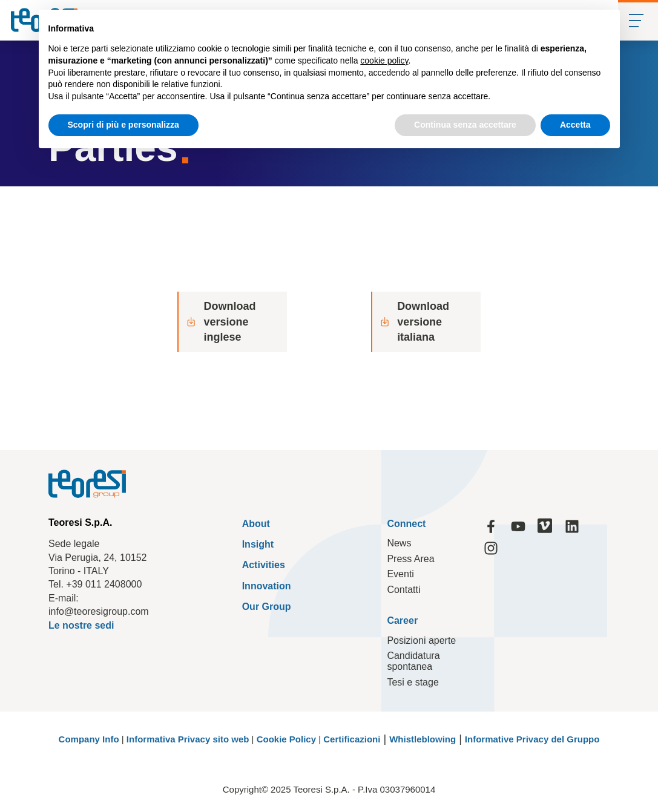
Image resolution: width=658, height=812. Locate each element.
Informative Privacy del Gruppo (532, 739)
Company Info (89, 739)
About (256, 524)
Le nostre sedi (81, 625)
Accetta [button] (575, 125)
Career (402, 621)
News (399, 543)
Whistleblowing (423, 739)
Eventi (400, 574)
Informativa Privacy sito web (188, 739)
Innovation (267, 586)
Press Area (410, 559)
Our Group (267, 607)
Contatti (403, 590)
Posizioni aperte (421, 640)
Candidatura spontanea (413, 662)
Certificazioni (352, 739)
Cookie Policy (286, 739)
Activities (264, 565)
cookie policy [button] (384, 61)
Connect (406, 524)
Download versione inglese (221, 321)
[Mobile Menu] (638, 20)
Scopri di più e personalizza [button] (123, 125)
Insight (258, 544)
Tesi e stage (413, 682)
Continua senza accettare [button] (465, 125)
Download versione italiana (414, 321)
